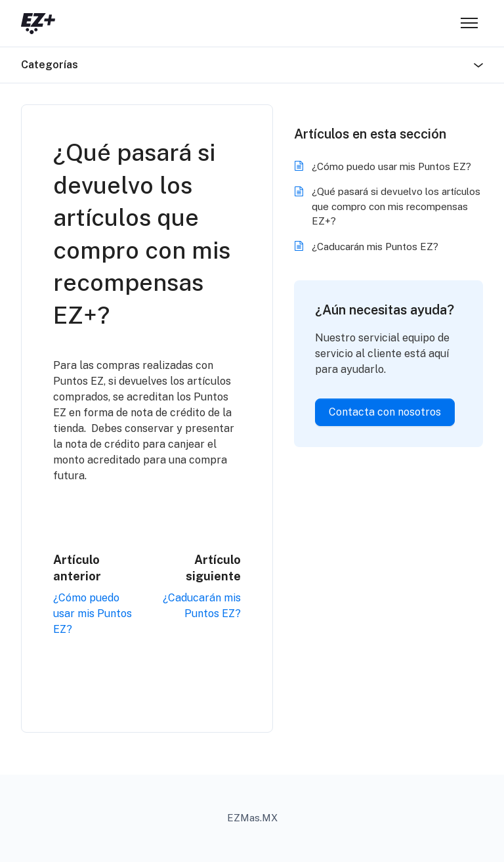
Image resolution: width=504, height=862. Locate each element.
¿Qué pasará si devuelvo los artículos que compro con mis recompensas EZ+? (396, 206)
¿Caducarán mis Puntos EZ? (375, 247)
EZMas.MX (252, 818)
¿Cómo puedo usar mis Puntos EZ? (93, 614)
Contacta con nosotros (385, 412)
